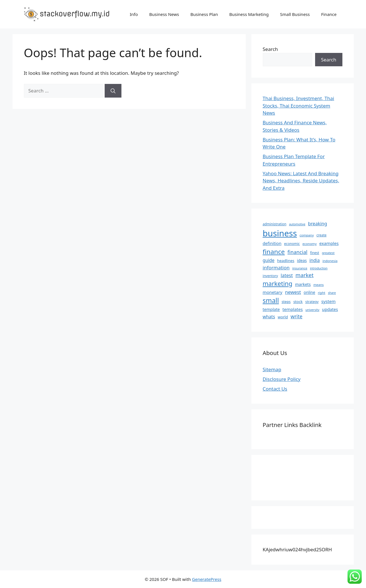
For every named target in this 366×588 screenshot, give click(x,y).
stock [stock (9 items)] (298, 302)
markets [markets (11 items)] (303, 284)
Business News (164, 14)
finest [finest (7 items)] (315, 253)
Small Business (295, 14)
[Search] (113, 91)
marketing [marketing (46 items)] (278, 283)
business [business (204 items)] (280, 233)
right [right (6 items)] (322, 293)
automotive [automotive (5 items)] (297, 224)
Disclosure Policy (282, 379)
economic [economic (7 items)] (292, 244)
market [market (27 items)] (304, 275)
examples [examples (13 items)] (329, 243)
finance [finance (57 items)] (274, 252)
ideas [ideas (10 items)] (302, 260)
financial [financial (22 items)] (297, 252)
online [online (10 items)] (309, 292)
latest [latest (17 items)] (287, 275)
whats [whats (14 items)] (269, 317)
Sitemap (272, 369)
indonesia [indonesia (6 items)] (330, 261)
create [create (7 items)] (321, 235)
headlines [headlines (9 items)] (286, 261)
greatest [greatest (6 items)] (328, 253)
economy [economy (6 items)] (310, 244)
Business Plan (204, 14)
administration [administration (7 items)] (275, 224)
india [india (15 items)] (315, 260)
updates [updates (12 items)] (330, 309)
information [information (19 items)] (276, 268)
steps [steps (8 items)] (286, 302)
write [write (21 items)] (297, 316)
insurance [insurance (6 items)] (300, 268)
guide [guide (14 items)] (269, 260)
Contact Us (275, 389)
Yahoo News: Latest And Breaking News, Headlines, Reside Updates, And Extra (301, 181)
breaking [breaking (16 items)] (318, 224)
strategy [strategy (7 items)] (312, 302)
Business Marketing (249, 14)
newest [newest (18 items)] (293, 292)
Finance (329, 14)
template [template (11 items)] (271, 309)
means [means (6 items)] (319, 285)
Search (270, 49)
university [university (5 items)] (312, 310)
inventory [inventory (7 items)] (270, 276)
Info (134, 14)
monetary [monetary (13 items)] (273, 292)
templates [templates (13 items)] (292, 309)
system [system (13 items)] (329, 301)
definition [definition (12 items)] (272, 243)
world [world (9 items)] (283, 317)
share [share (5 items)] (332, 293)
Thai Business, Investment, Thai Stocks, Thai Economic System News (299, 106)
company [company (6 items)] (307, 235)
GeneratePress (207, 579)
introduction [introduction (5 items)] (319, 268)
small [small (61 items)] (271, 300)
